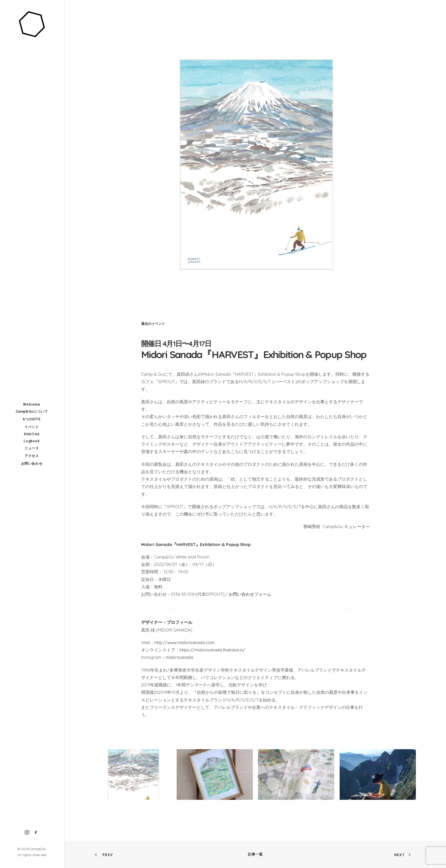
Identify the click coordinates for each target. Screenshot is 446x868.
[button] (27, 833)
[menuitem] (27, 833)
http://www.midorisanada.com (184, 642)
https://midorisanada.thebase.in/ (212, 650)
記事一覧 (256, 854)
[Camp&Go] (32, 24)
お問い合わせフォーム (250, 594)
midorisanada (179, 657)
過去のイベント (153, 324)
